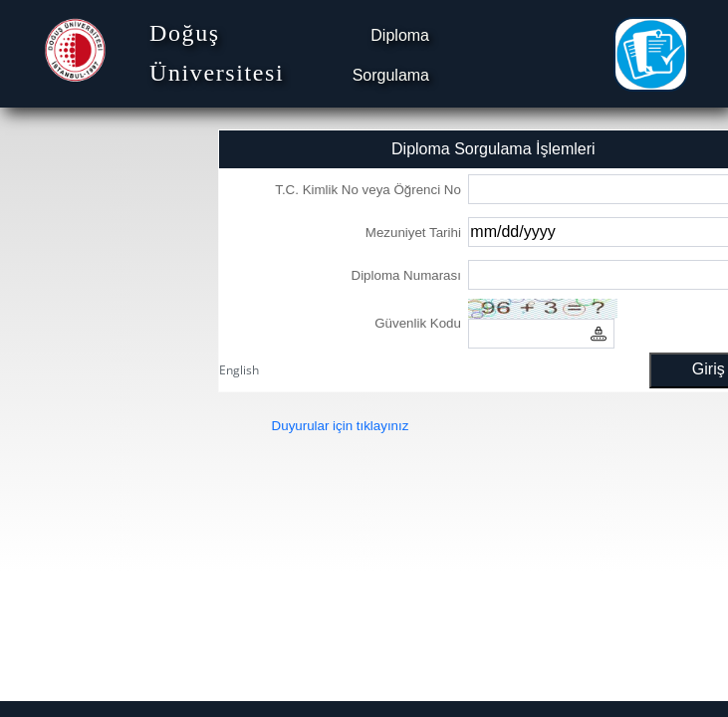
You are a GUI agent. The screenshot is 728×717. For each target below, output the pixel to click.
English (239, 370)
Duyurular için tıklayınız (341, 426)
